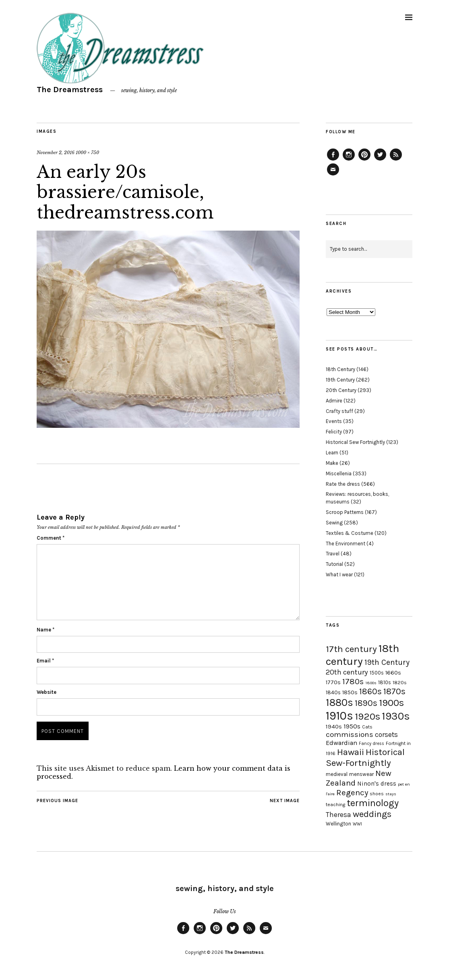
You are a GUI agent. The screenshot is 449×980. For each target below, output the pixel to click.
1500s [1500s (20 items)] (377, 673)
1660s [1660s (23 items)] (393, 673)
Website (47, 692)
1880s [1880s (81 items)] (339, 703)
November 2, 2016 (56, 153)
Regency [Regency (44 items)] (352, 792)
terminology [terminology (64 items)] (373, 803)
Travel (333, 554)
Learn (332, 453)
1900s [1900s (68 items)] (391, 703)
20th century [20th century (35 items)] (347, 672)
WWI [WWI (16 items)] (357, 824)
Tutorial (334, 564)
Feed (396, 160)
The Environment (346, 544)
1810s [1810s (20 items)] (385, 682)
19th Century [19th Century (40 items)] (387, 662)
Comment (51, 538)
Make (332, 463)
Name (46, 630)
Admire (334, 401)
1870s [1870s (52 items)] (394, 691)
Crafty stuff (339, 411)
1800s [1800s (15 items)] (371, 683)
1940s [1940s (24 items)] (334, 726)
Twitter (380, 160)
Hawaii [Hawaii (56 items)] (351, 752)
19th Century (340, 380)
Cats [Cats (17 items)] (367, 727)
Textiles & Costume (350, 533)
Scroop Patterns (345, 512)
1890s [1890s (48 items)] (366, 703)
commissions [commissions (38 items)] (350, 734)
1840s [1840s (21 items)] (333, 692)
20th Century (341, 390)
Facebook (333, 160)
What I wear (339, 575)
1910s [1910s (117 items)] (339, 716)
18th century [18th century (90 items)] (362, 655)
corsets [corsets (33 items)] (386, 734)
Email (45, 661)
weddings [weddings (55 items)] (372, 814)
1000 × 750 (87, 153)
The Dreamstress (70, 90)
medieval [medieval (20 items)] (337, 774)
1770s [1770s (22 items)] (333, 682)
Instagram (349, 160)
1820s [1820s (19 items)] (400, 682)
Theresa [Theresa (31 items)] (338, 815)
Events (334, 421)
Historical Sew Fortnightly (355, 442)
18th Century (340, 369)
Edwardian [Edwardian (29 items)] (341, 743)
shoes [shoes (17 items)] (377, 794)
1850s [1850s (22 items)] (350, 692)
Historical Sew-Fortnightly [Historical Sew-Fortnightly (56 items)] (365, 757)
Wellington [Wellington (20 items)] (338, 824)
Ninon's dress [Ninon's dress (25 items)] (377, 784)
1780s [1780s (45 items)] (353, 681)
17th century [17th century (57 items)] (351, 649)
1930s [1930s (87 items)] (396, 716)
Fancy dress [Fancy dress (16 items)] (371, 744)
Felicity (334, 432)
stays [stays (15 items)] (391, 794)
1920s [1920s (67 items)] (367, 716)
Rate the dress (343, 484)
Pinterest (364, 160)
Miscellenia (339, 473)
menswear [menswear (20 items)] (361, 774)
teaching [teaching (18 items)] (335, 805)
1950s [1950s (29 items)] (352, 726)
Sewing (334, 523)
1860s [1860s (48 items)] (370, 691)
